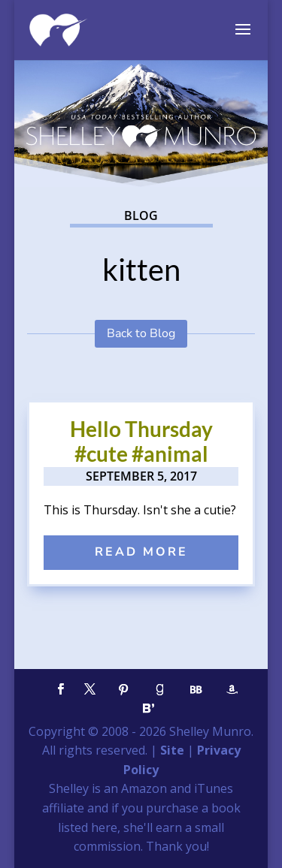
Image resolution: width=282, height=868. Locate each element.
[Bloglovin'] (149, 708)
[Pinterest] (124, 690)
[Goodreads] (160, 690)
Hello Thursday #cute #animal (141, 442)
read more (141, 552)
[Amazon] (232, 690)
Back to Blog (141, 333)
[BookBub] (196, 690)
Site (172, 750)
